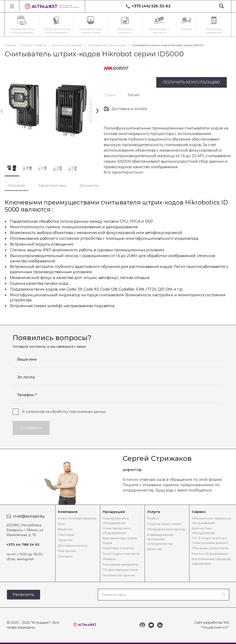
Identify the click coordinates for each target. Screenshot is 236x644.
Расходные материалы (121, 564)
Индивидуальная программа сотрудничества (160, 539)
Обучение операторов (210, 548)
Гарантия (65, 540)
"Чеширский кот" (215, 627)
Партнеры (66, 535)
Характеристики (52, 186)
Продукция (114, 512)
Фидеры (109, 559)
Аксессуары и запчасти (121, 554)
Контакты (65, 556)
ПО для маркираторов (120, 570)
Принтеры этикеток (118, 548)
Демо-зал (155, 549)
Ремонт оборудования (210, 554)
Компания (68, 512)
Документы (89, 186)
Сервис (199, 512)
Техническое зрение (119, 575)
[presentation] (2, 110)
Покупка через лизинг (164, 524)
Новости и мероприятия (77, 518)
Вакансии (65, 529)
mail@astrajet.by (29, 516)
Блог (62, 524)
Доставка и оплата (129, 109)
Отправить (31, 428)
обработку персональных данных (78, 412)
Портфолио (67, 551)
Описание (16, 186)
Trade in (153, 518)
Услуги (154, 512)
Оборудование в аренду (166, 529)
